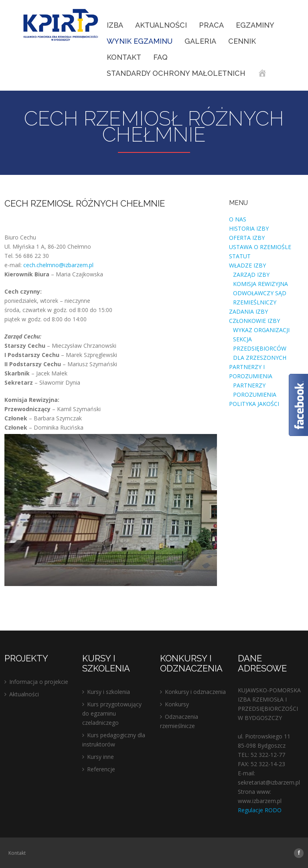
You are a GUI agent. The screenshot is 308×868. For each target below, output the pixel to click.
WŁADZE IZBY (247, 265)
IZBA (115, 25)
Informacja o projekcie (39, 682)
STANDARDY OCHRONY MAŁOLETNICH (176, 73)
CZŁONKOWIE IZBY (254, 321)
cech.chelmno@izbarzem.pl (58, 265)
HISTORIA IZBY (249, 228)
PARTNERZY (249, 385)
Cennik (242, 41)
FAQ (160, 57)
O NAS (238, 219)
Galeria (200, 41)
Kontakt (124, 57)
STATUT (240, 256)
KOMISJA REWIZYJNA (260, 284)
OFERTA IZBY (247, 238)
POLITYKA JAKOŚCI (254, 404)
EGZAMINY (255, 25)
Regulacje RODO (260, 810)
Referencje (101, 769)
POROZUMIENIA (255, 394)
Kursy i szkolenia (108, 692)
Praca (211, 25)
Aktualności (161, 25)
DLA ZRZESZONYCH (260, 358)
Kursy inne (100, 757)
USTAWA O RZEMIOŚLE (260, 247)
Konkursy (177, 704)
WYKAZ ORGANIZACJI (261, 330)
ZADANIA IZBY (248, 311)
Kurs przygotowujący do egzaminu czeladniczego (112, 713)
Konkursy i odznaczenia (195, 692)
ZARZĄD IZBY (251, 275)
